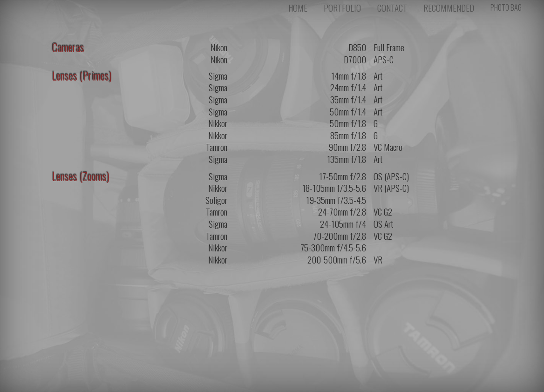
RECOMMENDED (449, 10)
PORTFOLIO (342, 10)
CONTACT (392, 10)
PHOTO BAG (506, 10)
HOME (298, 10)
